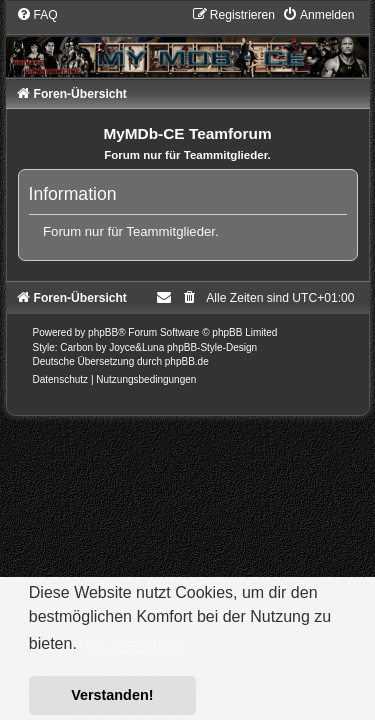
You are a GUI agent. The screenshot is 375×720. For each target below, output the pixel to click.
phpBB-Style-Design (212, 347)
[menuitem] (37, 15)
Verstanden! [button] (112, 695)
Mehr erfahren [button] (134, 644)
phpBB (103, 332)
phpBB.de (187, 361)
